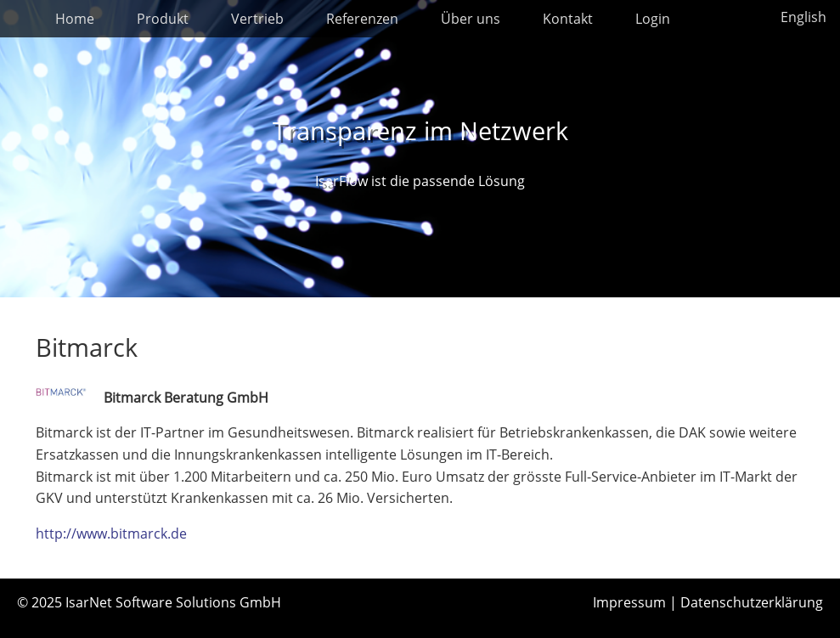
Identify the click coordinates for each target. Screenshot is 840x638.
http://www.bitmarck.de (111, 534)
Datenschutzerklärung (752, 602)
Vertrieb (257, 19)
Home (75, 19)
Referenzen (362, 19)
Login (653, 19)
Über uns (471, 19)
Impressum (629, 602)
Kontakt (568, 19)
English (803, 17)
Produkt (163, 19)
